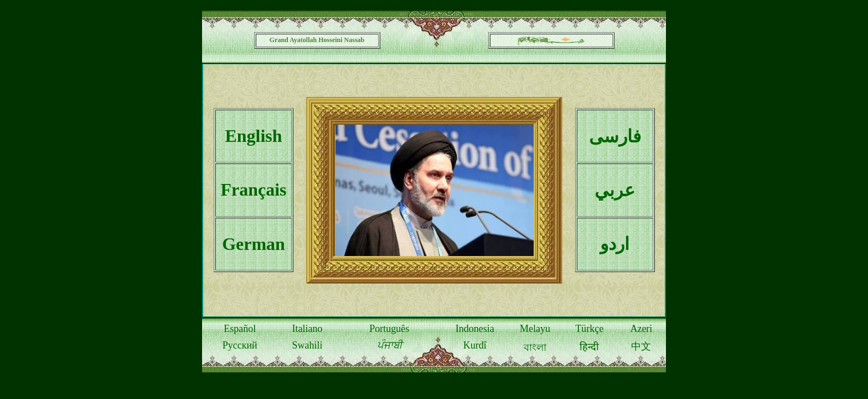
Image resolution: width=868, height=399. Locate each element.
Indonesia (475, 329)
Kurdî (475, 345)
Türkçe (589, 329)
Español (240, 329)
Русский (240, 345)
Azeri (641, 329)
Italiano (307, 329)
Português (389, 329)
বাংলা (535, 347)
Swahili (307, 345)
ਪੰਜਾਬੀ (389, 345)
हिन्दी (589, 347)
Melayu (535, 329)
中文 (641, 346)
